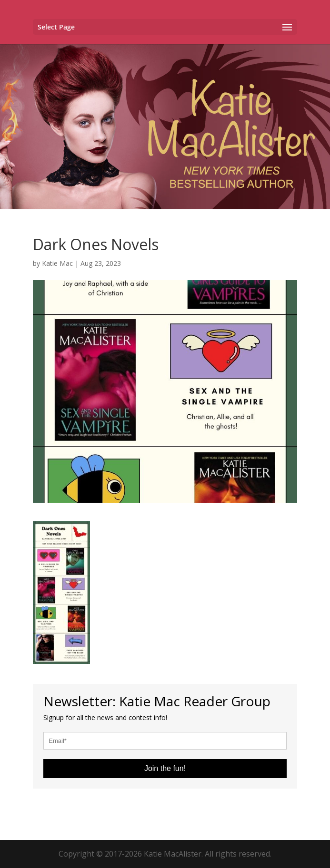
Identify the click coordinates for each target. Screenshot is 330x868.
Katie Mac (57, 263)
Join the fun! (165, 768)
